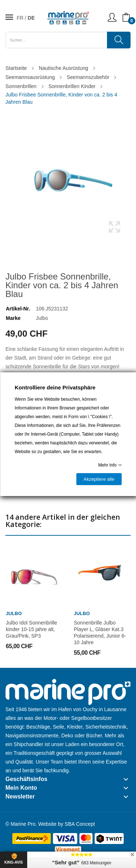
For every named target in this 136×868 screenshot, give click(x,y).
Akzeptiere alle (99, 479)
